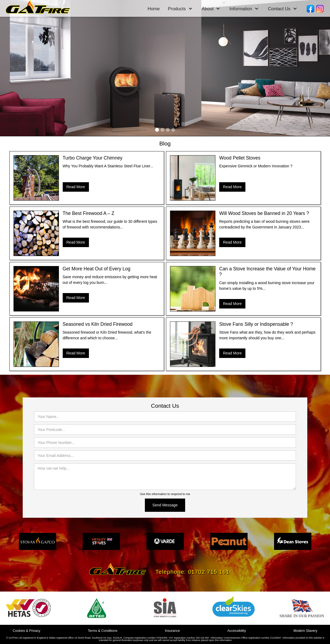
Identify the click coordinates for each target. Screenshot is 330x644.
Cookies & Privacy (26, 631)
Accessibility (237, 631)
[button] (180, 9)
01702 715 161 (209, 572)
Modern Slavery (305, 631)
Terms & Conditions (103, 631)
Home (154, 9)
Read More (76, 187)
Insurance (172, 631)
